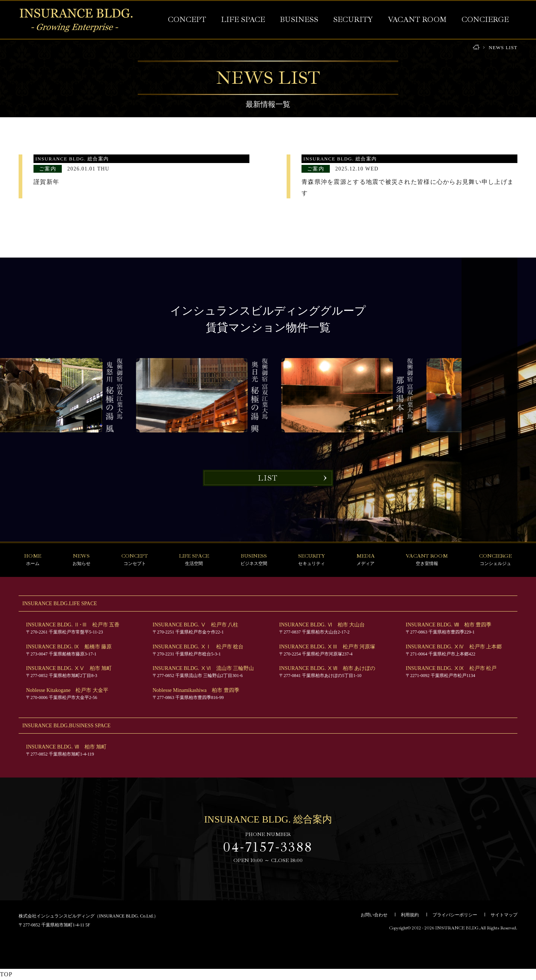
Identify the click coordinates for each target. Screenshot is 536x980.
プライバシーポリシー (455, 915)
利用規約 (410, 915)
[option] (353, 395)
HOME (476, 47)
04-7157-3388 (268, 847)
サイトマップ (504, 915)
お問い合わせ (374, 915)
